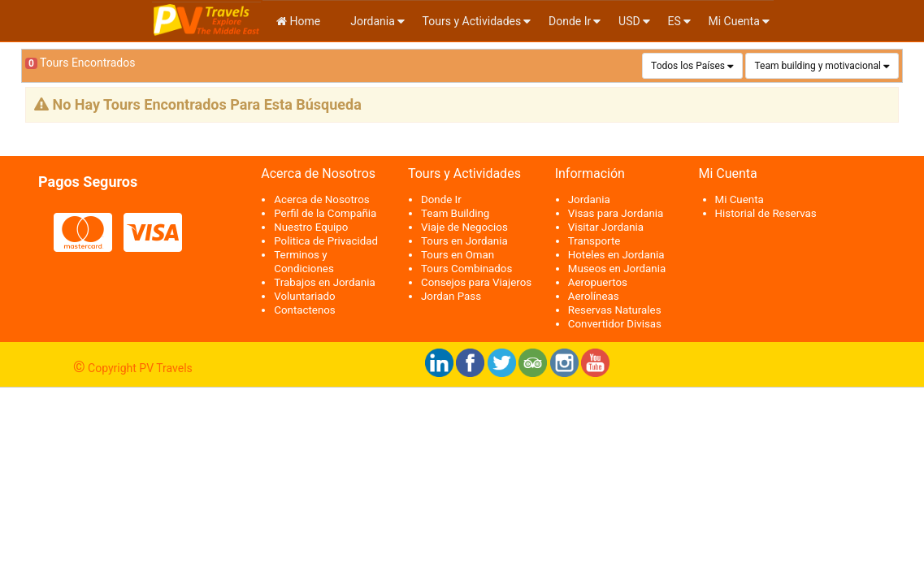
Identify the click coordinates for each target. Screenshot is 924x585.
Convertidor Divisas (615, 324)
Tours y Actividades (472, 21)
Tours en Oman (458, 255)
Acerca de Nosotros (321, 199)
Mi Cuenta (734, 21)
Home (298, 21)
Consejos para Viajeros (476, 282)
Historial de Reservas (766, 213)
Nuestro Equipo (311, 227)
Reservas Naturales (615, 310)
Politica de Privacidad (326, 241)
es (674, 21)
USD (629, 21)
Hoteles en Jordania (616, 255)
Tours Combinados (466, 269)
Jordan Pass (451, 296)
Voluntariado (304, 296)
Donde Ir (570, 21)
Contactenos (305, 310)
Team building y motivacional (817, 66)
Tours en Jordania (464, 241)
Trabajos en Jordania (324, 282)
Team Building (455, 213)
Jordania (371, 21)
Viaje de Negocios (464, 227)
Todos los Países (688, 66)
